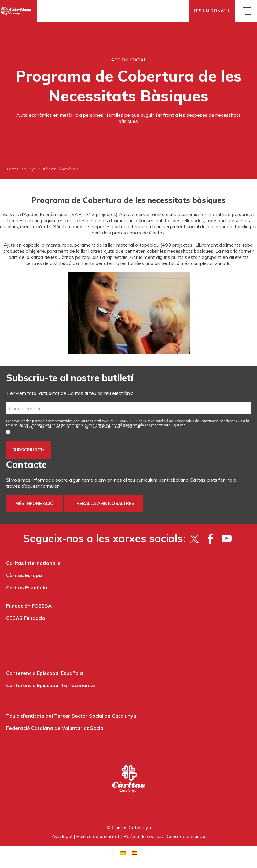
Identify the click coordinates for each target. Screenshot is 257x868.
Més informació (35, 503)
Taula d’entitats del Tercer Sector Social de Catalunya (71, 716)
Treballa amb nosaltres (104, 503)
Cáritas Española (27, 587)
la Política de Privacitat (119, 426)
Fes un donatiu (212, 11)
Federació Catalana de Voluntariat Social (55, 728)
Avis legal (62, 836)
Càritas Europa (24, 575)
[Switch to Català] (123, 852)
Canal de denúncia (186, 836)
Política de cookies (143, 836)
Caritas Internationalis (33, 563)
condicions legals (77, 426)
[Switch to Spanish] (134, 852)
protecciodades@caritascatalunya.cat (155, 425)
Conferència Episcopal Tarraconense (51, 685)
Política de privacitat (98, 836)
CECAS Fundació (26, 618)
